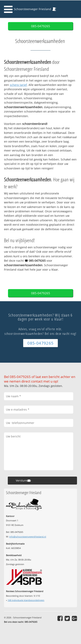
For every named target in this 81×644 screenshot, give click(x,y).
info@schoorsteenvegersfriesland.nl (28, 537)
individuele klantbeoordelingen (26, 600)
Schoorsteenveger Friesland (33, 9)
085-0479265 (41, 26)
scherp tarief (18, 85)
